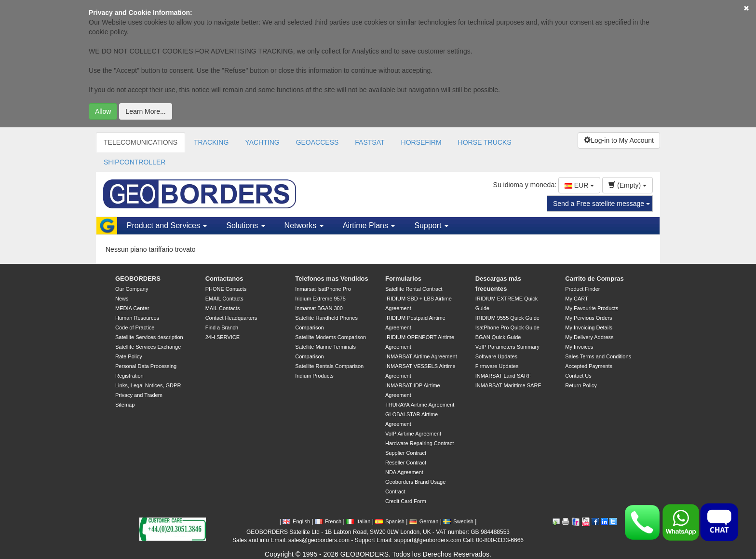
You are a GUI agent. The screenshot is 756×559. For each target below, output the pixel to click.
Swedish (458, 521)
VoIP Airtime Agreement (413, 434)
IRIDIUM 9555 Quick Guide (507, 318)
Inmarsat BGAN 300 (319, 308)
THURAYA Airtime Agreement (420, 405)
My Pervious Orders (588, 318)
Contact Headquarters (231, 318)
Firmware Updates (497, 366)
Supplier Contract (406, 453)
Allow (103, 111)
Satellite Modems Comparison (331, 337)
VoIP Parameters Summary (507, 347)
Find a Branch (222, 327)
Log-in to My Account (619, 140)
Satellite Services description (149, 337)
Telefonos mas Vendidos (331, 279)
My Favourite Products (592, 308)
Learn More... (145, 111)
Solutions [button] (245, 225)
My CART (576, 299)
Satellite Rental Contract (414, 289)
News (122, 299)
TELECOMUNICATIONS (141, 142)
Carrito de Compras (594, 279)
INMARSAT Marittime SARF (508, 385)
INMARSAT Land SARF (503, 376)
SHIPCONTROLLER (135, 162)
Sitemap (125, 405)
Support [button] (431, 225)
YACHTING (262, 142)
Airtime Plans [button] (369, 225)
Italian (358, 521)
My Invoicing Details (589, 327)
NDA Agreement (404, 472)
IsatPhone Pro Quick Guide (507, 327)
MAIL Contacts (223, 308)
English (296, 521)
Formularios (403, 279)
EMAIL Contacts (224, 299)
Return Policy (581, 385)
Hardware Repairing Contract (419, 443)
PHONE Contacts (226, 289)
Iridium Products (314, 376)
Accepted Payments (589, 366)
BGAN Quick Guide (498, 337)
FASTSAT (370, 142)
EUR (579, 185)
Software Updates (496, 356)
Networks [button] (304, 225)
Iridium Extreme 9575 (320, 299)
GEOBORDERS (138, 279)
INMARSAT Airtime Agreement (421, 356)
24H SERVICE (223, 337)
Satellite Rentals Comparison (329, 366)
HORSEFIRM (421, 142)
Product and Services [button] (167, 225)
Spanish (390, 521)
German (424, 521)
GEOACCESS (317, 142)
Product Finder (582, 289)
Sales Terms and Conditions (598, 356)
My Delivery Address (589, 337)
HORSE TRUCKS (485, 142)
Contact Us (578, 376)
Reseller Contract (406, 463)
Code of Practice (135, 327)
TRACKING (211, 142)
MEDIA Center (132, 308)
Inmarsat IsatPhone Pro (323, 289)
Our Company (132, 289)
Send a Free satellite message (601, 204)
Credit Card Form (406, 501)
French (328, 521)
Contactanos (224, 279)
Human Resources (137, 318)
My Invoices (579, 347)
